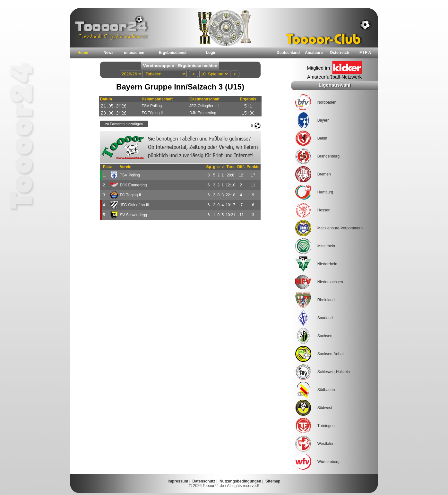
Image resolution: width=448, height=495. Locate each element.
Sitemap (273, 481)
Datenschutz (204, 481)
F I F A (365, 53)
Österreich (340, 53)
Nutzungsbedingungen (240, 481)
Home (83, 53)
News (108, 53)
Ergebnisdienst (173, 53)
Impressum (178, 481)
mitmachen (134, 53)
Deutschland (288, 53)
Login (211, 53)
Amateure (314, 53)
